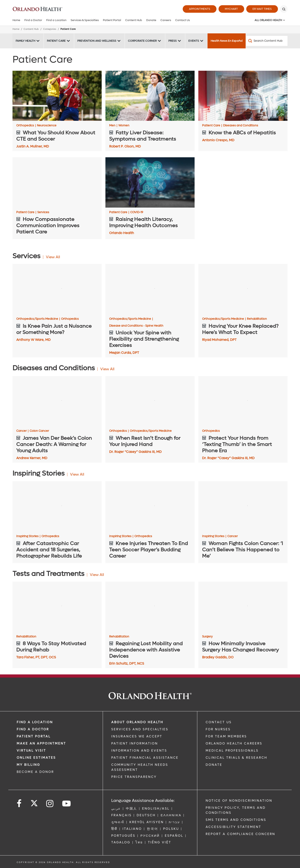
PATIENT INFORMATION (135, 743)
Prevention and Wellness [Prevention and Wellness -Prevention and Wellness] (97, 41)
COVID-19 (137, 212)
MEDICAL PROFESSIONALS (232, 751)
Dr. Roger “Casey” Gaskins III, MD (135, 452)
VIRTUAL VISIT (31, 751)
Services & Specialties (85, 20)
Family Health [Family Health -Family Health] (25, 41)
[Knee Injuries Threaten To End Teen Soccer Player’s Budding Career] (150, 506)
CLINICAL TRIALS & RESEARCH (236, 758)
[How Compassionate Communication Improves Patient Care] (57, 182)
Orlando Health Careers (234, 743)
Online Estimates (36, 758)
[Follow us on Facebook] (19, 804)
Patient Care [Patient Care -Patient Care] (56, 41)
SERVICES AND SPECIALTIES (140, 729)
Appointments (200, 9)
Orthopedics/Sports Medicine (38, 319)
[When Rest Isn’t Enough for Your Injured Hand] (150, 401)
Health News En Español (227, 41)
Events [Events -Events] (194, 41)
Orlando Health (122, 233)
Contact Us (182, 20)
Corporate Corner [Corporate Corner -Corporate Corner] (142, 41)
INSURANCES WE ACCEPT (137, 736)
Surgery (207, 637)
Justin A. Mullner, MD (33, 146)
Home (16, 20)
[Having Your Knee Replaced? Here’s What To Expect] (243, 289)
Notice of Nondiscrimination (239, 801)
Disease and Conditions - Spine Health (136, 326)
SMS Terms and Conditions (236, 820)
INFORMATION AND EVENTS (139, 751)
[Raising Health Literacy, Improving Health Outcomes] (150, 182)
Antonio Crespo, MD (218, 140)
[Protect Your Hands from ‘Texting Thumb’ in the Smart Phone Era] (243, 401)
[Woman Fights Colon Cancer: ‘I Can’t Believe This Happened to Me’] (243, 506)
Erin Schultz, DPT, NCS (127, 663)
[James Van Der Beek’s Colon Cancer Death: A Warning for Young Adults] (57, 401)
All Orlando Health (268, 20)
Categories (50, 29)
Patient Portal (112, 20)
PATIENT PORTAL (34, 736)
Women (124, 126)
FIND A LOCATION (35, 722)
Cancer (22, 431)
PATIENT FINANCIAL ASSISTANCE (145, 758)
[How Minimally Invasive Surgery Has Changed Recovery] (243, 607)
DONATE (214, 765)
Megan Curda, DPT (124, 353)
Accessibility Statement (233, 827)
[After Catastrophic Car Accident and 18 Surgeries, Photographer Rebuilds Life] (57, 506)
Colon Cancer (39, 431)
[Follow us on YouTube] (67, 804)
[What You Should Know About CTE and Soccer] (57, 96)
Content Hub (134, 20)
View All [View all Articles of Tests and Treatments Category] (97, 575)
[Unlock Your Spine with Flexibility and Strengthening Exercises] (150, 289)
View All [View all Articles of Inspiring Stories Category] (77, 474)
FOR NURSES (218, 729)
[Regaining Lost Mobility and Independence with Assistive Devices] (150, 607)
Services (43, 212)
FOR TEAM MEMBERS (226, 736)
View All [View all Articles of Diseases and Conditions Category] (107, 369)
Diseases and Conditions (241, 126)
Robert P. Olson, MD (125, 146)
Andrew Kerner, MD (32, 458)
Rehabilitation (257, 319)
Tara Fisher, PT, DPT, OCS (36, 657)
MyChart (231, 9)
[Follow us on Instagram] (50, 804)
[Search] (284, 9)
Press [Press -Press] (172, 41)
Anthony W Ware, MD (33, 340)
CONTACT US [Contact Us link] (219, 722)
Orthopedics (26, 126)
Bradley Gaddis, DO (218, 657)
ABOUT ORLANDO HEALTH (137, 722)
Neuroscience (47, 126)
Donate (151, 20)
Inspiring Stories (28, 536)
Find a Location (56, 20)
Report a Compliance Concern (240, 834)
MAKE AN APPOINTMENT (41, 743)
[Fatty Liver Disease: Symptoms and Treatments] (150, 96)
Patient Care (212, 126)
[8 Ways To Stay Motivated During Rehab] (57, 607)
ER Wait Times (262, 9)
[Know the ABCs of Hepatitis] (243, 96)
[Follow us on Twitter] (34, 802)
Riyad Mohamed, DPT (219, 340)
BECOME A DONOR (35, 772)
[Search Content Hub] (267, 41)
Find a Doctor (33, 20)
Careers (166, 20)
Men (113, 126)
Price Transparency (134, 777)
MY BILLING (28, 765)
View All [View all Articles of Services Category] (53, 257)
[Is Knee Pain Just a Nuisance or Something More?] (57, 289)
